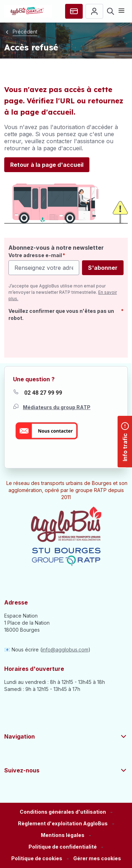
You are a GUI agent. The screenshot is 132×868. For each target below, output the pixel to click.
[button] (97, 859)
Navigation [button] (66, 736)
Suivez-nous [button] (66, 770)
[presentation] (62, 338)
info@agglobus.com (65, 650)
